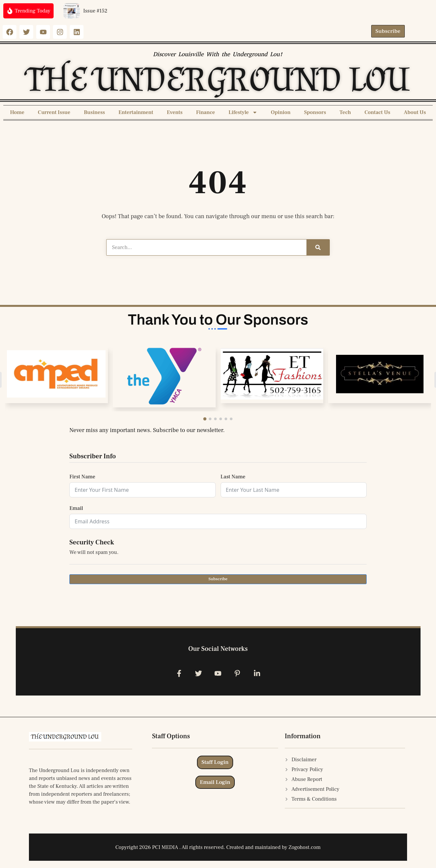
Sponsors (315, 112)
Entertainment (136, 112)
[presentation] (119, 604)
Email (76, 508)
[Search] (318, 247)
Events (175, 112)
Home (17, 112)
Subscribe (218, 579)
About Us (415, 112)
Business (94, 112)
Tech (345, 112)
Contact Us (377, 112)
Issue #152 (95, 11)
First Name (82, 477)
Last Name (233, 477)
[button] (206, 419)
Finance (206, 112)
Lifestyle (243, 112)
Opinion (281, 112)
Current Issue (54, 112)
